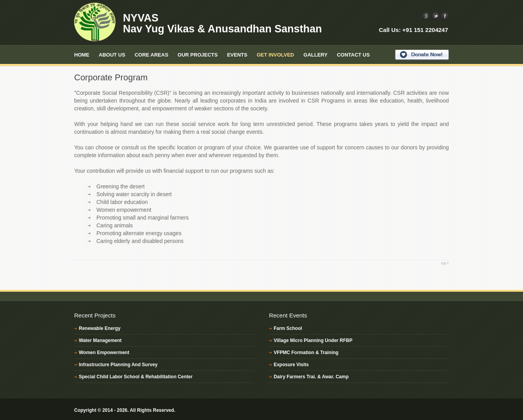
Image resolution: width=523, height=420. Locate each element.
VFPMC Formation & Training (306, 353)
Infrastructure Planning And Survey (118, 365)
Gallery (316, 55)
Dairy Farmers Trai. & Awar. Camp (311, 377)
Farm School (288, 328)
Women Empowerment (104, 353)
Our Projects (198, 55)
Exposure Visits (291, 365)
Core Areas (151, 55)
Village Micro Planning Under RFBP (313, 340)
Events (237, 55)
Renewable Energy (100, 328)
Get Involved (276, 55)
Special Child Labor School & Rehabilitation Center (136, 377)
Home (82, 55)
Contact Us (353, 55)
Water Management (100, 340)
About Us (112, 55)
